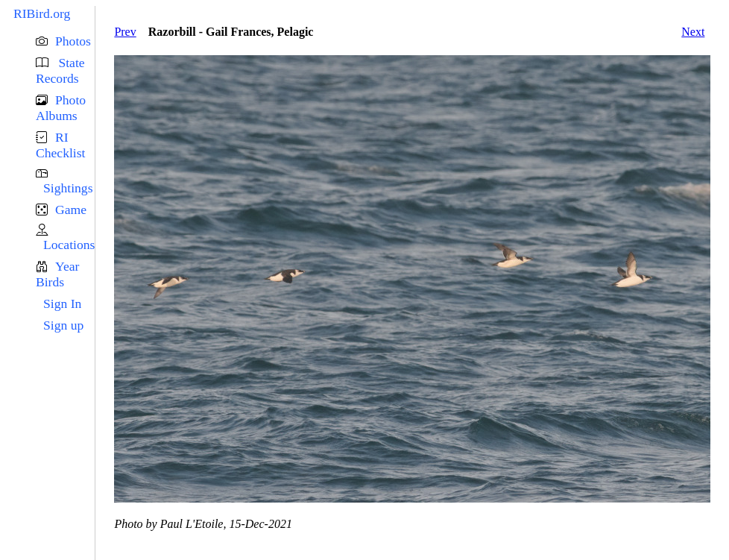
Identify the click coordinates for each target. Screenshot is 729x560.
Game (71, 210)
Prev (125, 32)
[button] (65, 41)
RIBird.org (42, 13)
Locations (69, 245)
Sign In (62, 303)
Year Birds (57, 274)
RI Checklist (60, 145)
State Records (60, 70)
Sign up (63, 325)
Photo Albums (61, 108)
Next (693, 32)
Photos (73, 41)
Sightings (68, 188)
